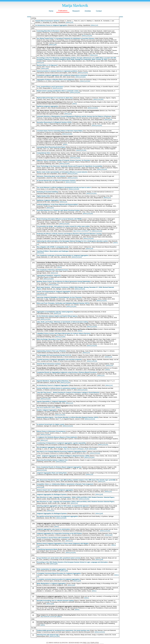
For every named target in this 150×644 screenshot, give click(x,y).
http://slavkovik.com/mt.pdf (48, 616)
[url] (72, 22)
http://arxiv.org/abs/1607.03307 (46, 407)
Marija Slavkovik (75, 5)
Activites (88, 11)
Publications (63, 11)
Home (51, 11)
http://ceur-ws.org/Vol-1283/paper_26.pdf (76, 449)
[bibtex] (68, 22)
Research (76, 11)
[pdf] (55, 45)
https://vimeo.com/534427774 (82, 231)
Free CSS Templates (91, 643)
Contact (99, 11)
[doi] (91, 36)
